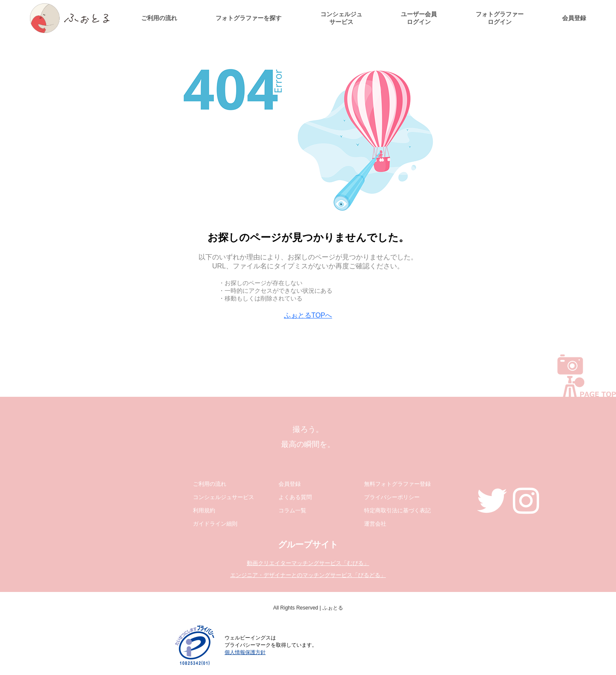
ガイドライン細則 (215, 524)
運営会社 (375, 524)
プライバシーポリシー (392, 497)
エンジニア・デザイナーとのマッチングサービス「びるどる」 (308, 575)
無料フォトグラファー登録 (397, 484)
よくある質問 (295, 497)
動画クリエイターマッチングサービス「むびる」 (308, 563)
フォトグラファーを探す (249, 18)
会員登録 (574, 18)
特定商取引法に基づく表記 (397, 510)
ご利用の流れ (159, 18)
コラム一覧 (292, 510)
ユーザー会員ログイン (419, 18)
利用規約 (204, 510)
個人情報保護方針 (245, 652)
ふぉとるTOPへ (308, 315)
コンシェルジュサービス (341, 18)
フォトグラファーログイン (500, 18)
